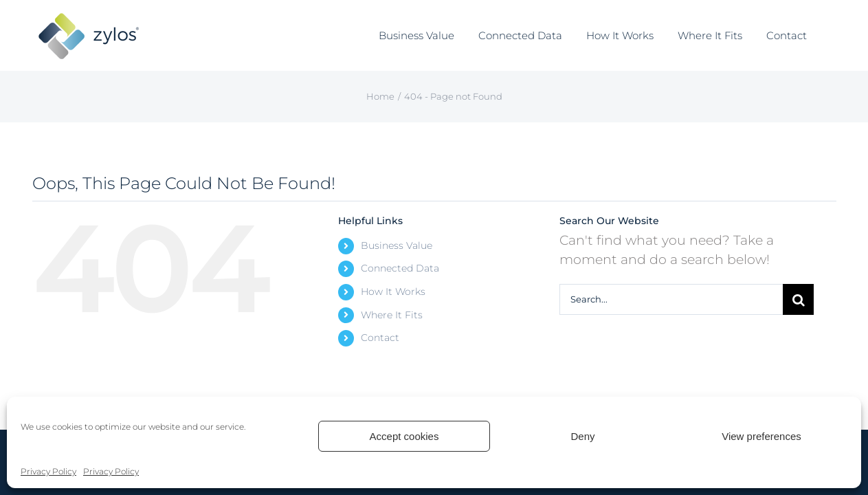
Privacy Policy (48, 471)
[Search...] (671, 299)
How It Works (393, 291)
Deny (582, 436)
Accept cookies (404, 436)
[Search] (798, 299)
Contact (380, 338)
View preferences (761, 436)
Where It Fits (392, 315)
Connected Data (400, 268)
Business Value (397, 245)
